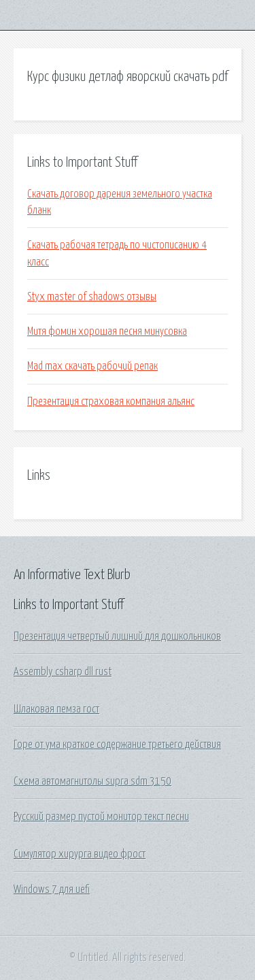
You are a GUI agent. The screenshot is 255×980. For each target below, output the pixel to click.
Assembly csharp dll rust (63, 672)
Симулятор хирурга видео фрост (80, 854)
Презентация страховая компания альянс (111, 402)
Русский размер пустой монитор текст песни (101, 817)
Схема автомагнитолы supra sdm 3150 (92, 781)
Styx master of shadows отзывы (92, 297)
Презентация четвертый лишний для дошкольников (117, 636)
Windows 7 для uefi (52, 889)
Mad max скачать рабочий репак (92, 366)
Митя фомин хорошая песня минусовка (107, 331)
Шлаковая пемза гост (56, 709)
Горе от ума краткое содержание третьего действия (117, 745)
